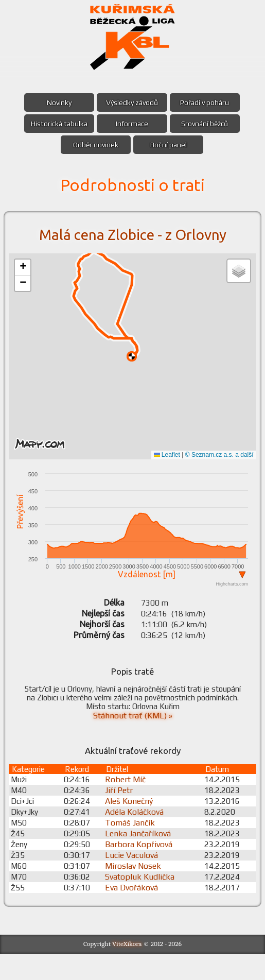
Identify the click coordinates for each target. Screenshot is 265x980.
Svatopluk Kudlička (143, 902)
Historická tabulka (58, 124)
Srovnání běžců (207, 124)
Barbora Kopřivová (142, 870)
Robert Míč (129, 805)
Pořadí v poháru (207, 102)
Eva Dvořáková (135, 913)
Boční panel (170, 145)
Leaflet (165, 455)
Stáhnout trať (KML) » (133, 737)
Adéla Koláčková (138, 838)
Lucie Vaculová (135, 881)
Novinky (58, 102)
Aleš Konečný (132, 827)
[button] (24, 268)
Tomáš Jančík (134, 848)
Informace (132, 124)
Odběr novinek (95, 145)
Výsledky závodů (132, 102)
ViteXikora (127, 970)
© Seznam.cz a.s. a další (218, 455)
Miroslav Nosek (137, 892)
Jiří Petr (122, 816)
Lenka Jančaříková (142, 859)
